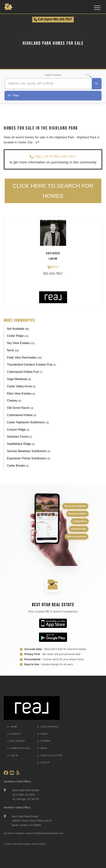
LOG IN (13, 755)
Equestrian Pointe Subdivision (29, 458)
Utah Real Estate (21, 844)
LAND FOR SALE (48, 727)
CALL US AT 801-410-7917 (53, 157)
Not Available (18, 329)
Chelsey (14, 401)
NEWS (42, 748)
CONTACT (14, 734)
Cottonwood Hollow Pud (25, 372)
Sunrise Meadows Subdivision (29, 451)
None (13, 350)
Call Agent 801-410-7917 (53, 19)
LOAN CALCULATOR (50, 755)
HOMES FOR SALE (19, 748)
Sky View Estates (21, 343)
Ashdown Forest (19, 437)
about (53, 267)
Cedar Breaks (18, 466)
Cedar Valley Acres (21, 386)
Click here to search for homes (53, 191)
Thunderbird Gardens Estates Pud (31, 365)
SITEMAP (44, 741)
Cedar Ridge (18, 336)
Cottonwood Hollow (22, 415)
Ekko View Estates (21, 394)
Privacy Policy (39, 844)
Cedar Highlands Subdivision (28, 422)
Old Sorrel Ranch (20, 408)
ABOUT (43, 734)
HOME (12, 727)
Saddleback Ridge (21, 444)
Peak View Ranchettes (24, 358)
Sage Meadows (19, 379)
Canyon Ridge (18, 430)
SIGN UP (44, 763)
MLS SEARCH (16, 741)
